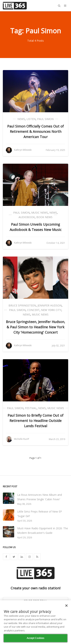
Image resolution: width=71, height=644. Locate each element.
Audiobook (27, 217)
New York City (51, 310)
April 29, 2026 (25, 537)
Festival (31, 408)
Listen (31, 119)
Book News (44, 217)
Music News (40, 213)
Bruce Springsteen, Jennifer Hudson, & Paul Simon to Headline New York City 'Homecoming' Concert (35, 327)
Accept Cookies (36, 638)
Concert (33, 310)
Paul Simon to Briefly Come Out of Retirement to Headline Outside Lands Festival (35, 421)
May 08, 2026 (24, 504)
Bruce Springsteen (22, 305)
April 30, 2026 (25, 521)
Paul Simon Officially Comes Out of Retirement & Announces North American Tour (35, 131)
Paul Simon (45, 119)
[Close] (66, 606)
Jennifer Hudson (50, 305)
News (21, 119)
